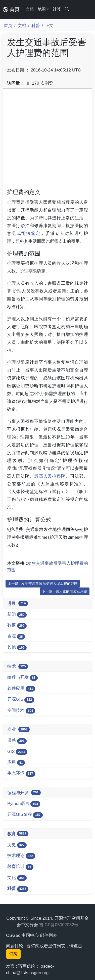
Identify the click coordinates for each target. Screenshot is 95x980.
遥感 (17, 741)
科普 (36, 26)
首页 (11, 9)
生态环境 (21, 774)
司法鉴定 (31, 233)
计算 (57, 9)
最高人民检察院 (50, 476)
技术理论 (21, 856)
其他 (17, 647)
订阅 (13, 954)
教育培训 (20, 867)
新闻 (17, 615)
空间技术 (21, 711)
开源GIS (21, 700)
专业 (18, 729)
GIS (17, 752)
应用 (16, 763)
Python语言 (24, 804)
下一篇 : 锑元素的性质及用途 (65, 591)
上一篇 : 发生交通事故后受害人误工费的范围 (43, 583)
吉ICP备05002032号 (59, 925)
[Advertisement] (47, 140)
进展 (18, 603)
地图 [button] (42, 9)
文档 (30, 9)
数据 (17, 626)
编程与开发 (22, 678)
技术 (18, 667)
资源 (16, 637)
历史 (17, 845)
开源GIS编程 (25, 815)
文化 (17, 878)
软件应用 (21, 689)
